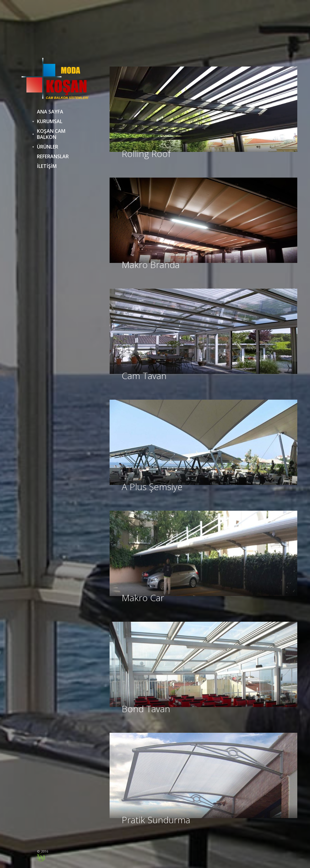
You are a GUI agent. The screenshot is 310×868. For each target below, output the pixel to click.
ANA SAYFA (50, 112)
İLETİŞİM (47, 166)
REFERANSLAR (53, 156)
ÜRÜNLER (48, 147)
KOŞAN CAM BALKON (51, 134)
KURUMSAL (50, 121)
